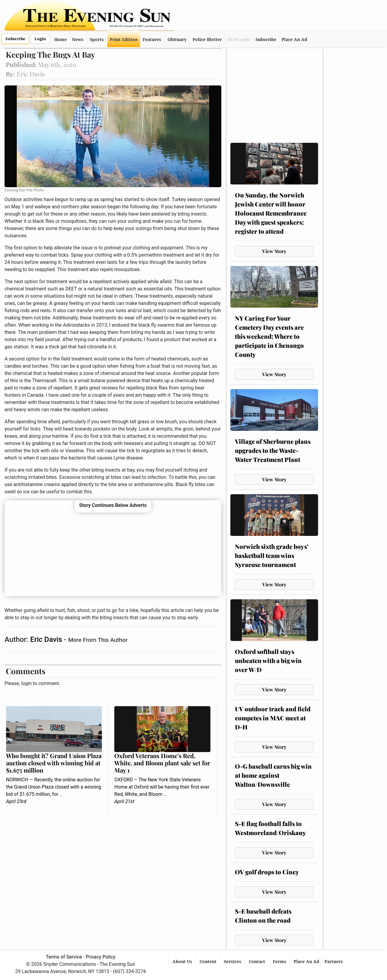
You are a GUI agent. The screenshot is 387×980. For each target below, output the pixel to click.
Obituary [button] (177, 40)
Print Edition (124, 40)
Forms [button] (280, 962)
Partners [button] (334, 962)
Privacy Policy (101, 957)
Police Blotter (207, 40)
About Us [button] (183, 962)
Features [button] (152, 40)
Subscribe (15, 39)
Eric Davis (47, 639)
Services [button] (233, 962)
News (78, 40)
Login (40, 39)
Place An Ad (294, 40)
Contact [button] (258, 962)
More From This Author (98, 640)
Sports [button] (97, 40)
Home (60, 40)
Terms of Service (64, 957)
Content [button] (209, 962)
